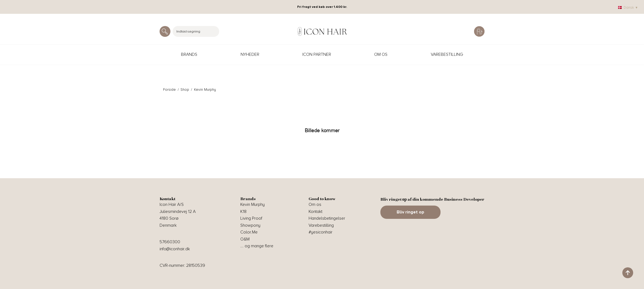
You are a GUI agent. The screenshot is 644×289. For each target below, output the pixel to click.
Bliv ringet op (410, 212)
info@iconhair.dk (175, 249)
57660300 (170, 242)
